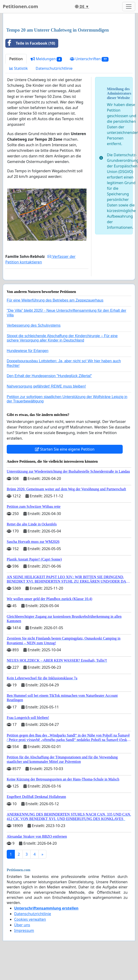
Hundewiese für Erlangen (28, 351)
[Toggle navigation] (129, 7)
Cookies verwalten (30, 919)
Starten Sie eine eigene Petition (65, 449)
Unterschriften (89, 59)
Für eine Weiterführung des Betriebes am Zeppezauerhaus (55, 300)
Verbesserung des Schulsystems (34, 325)
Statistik (19, 68)
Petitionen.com (20, 6)
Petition (16, 59)
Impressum (24, 930)
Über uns (22, 925)
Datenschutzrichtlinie (54, 68)
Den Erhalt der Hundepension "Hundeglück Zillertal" (49, 376)
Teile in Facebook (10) (30, 43)
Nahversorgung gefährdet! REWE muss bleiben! (46, 386)
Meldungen (46, 59)
